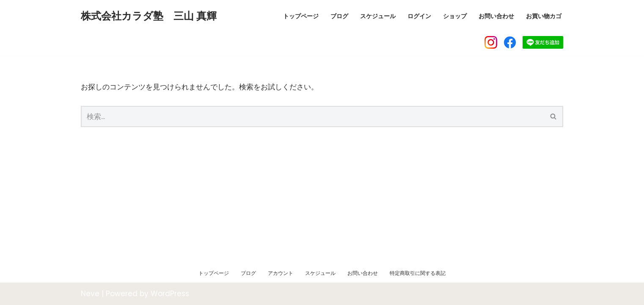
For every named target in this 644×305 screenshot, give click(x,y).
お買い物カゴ (544, 16)
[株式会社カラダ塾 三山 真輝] (149, 16)
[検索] (312, 116)
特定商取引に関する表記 (418, 273)
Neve (90, 294)
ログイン (419, 16)
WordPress (170, 294)
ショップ (455, 16)
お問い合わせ (496, 16)
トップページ (301, 16)
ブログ (339, 16)
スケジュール (378, 16)
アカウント (281, 273)
